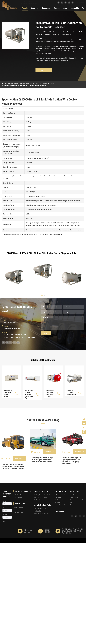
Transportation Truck (40, 509)
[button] (42, 296)
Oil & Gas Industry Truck (23, 83)
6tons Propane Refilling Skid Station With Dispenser (50, 393)
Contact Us (75, 8)
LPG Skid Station (50, 83)
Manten (57, 8)
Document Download (76, 500)
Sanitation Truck (20, 504)
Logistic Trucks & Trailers (43, 505)
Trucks (25, 8)
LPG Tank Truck (38, 83)
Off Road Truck (38, 500)
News (65, 8)
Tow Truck (58, 497)
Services (35, 8)
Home (5, 83)
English (80, 3)
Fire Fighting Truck (60, 500)
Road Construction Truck (41, 497)
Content (5, 514)
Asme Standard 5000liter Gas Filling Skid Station (8, 393)
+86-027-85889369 (29, 2)
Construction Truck (41, 491)
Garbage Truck (18, 512)
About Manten (74, 495)
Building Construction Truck (42, 495)
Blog (72, 502)
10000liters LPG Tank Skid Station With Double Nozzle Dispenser (25, 85)
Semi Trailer (37, 511)
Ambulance (58, 502)
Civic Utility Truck (61, 491)
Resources (46, 8)
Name (4, 501)
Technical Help (75, 497)
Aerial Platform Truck (61, 505)
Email (4, 508)
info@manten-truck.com (31, 4)
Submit (46, 333)
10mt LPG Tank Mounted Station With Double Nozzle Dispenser (29, 394)
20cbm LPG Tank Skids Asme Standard (71, 392)
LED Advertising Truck (61, 495)
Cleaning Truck (18, 510)
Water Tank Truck (19, 507)
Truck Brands (60, 512)
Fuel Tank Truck (19, 497)
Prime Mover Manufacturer (42, 514)
